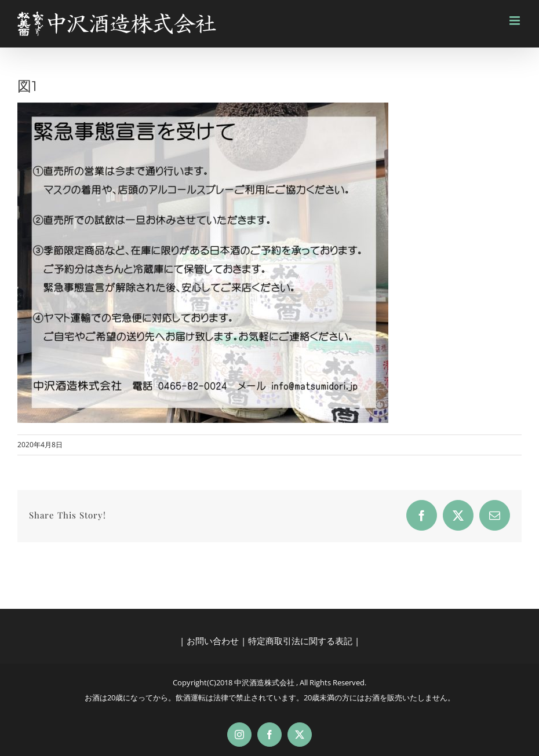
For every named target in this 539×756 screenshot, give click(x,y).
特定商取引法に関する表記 (300, 641)
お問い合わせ (213, 641)
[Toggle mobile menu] (516, 21)
